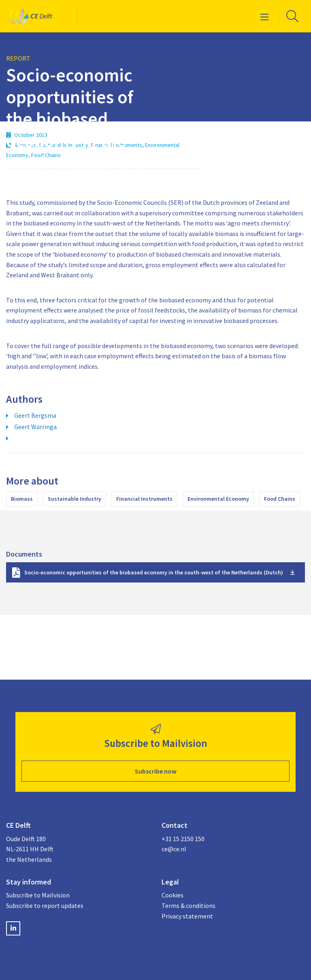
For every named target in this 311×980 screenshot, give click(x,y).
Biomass (22, 499)
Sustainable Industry (75, 499)
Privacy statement (187, 916)
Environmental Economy (218, 499)
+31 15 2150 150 (183, 839)
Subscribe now (156, 771)
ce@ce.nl (174, 849)
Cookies (173, 895)
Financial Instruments (144, 499)
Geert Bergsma (35, 415)
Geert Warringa (35, 427)
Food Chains (280, 499)
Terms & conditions (189, 906)
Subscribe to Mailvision (38, 895)
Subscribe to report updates (45, 906)
